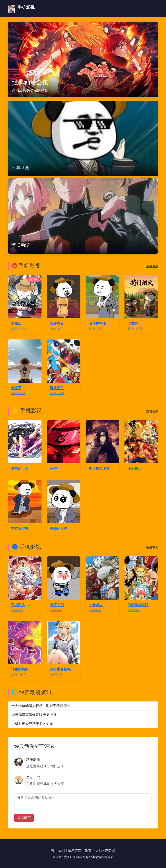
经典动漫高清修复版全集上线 (34, 715)
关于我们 (58, 850)
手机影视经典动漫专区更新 (32, 724)
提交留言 (24, 818)
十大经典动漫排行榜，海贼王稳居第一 (41, 706)
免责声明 (91, 850)
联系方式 (75, 850)
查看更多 (152, 266)
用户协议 (108, 850)
